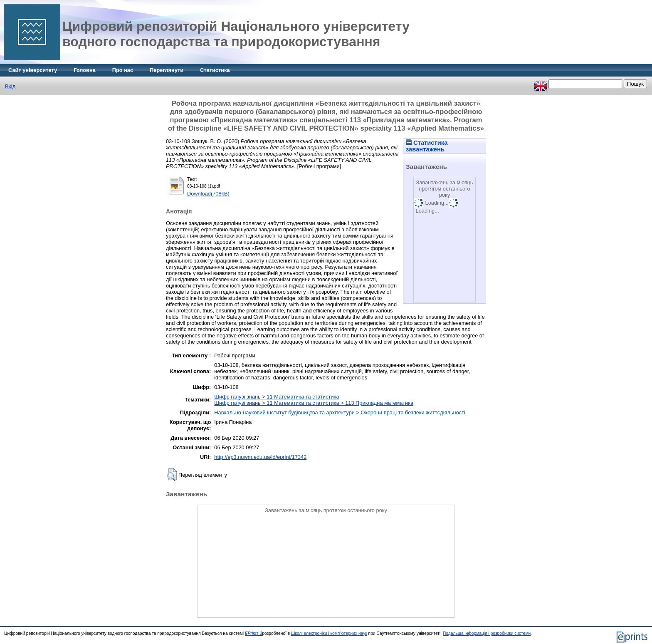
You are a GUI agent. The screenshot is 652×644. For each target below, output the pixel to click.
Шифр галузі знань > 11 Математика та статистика (277, 397)
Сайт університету (33, 70)
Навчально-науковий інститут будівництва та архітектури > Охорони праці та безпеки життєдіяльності (340, 412)
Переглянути (167, 70)
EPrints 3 (254, 633)
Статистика (215, 70)
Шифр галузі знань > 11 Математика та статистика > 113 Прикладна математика (314, 403)
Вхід (10, 86)
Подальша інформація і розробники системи (487, 633)
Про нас (123, 70)
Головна (85, 70)
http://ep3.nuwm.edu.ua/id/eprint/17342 (260, 457)
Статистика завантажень (427, 146)
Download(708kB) (208, 194)
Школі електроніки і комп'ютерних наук (329, 633)
